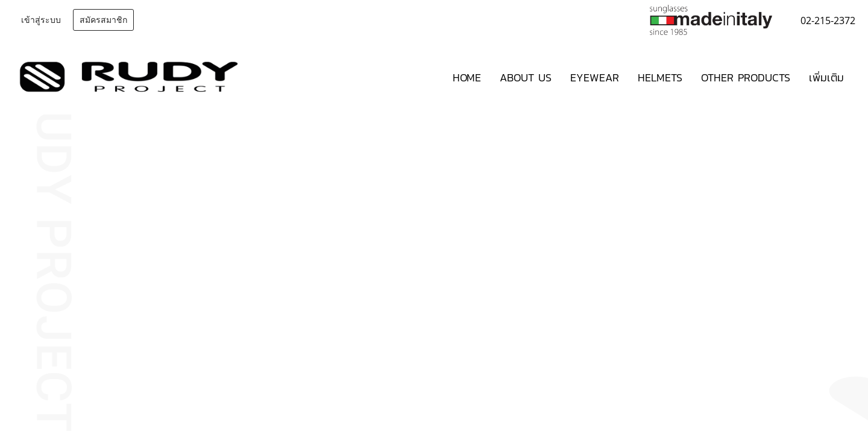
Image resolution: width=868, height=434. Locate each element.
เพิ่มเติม (826, 77)
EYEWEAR (595, 77)
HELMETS (660, 77)
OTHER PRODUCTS (746, 77)
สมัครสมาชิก (103, 20)
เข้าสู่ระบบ (41, 20)
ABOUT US (526, 77)
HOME (467, 77)
